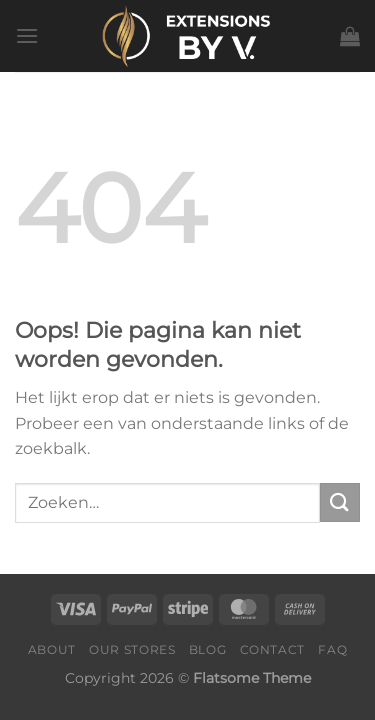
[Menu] (27, 35)
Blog (207, 649)
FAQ (332, 649)
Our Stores (132, 649)
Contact (272, 649)
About (52, 649)
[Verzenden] (340, 502)
